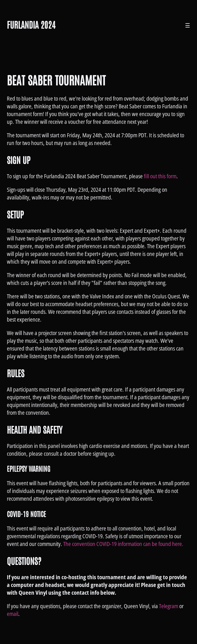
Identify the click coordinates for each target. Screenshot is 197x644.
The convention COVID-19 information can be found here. (123, 544)
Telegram (169, 606)
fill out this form (160, 176)
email (13, 614)
